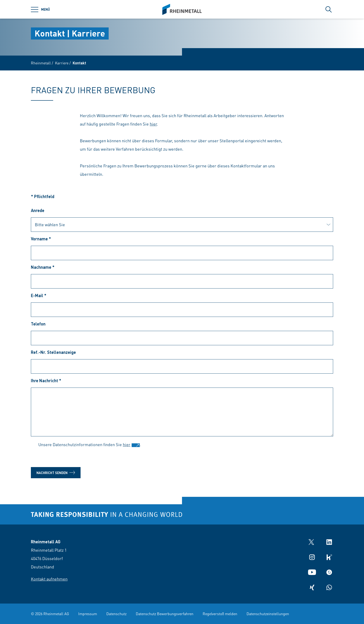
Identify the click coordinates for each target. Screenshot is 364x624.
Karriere (62, 63)
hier (153, 124)
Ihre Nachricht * (46, 380)
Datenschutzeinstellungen (268, 614)
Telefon (38, 324)
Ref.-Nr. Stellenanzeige (53, 352)
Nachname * (43, 267)
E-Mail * (39, 295)
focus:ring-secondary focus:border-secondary (182, 225)
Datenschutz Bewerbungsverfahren (165, 614)
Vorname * (41, 239)
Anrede (38, 210)
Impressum (88, 614)
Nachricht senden (56, 473)
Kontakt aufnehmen (49, 579)
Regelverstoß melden (220, 614)
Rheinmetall (41, 63)
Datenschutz (116, 614)
